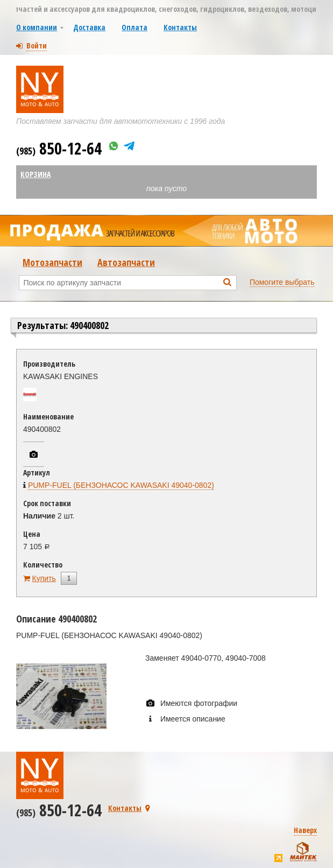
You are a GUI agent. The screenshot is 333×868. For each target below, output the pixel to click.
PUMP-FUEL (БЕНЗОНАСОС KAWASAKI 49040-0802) (121, 485)
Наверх (305, 830)
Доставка (89, 27)
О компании (37, 27)
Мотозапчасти (52, 262)
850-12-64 (59, 148)
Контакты (180, 27)
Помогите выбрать (282, 282)
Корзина (36, 174)
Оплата (134, 27)
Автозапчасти (126, 262)
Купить (44, 578)
